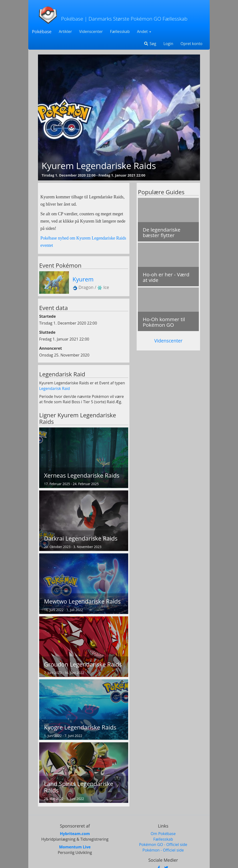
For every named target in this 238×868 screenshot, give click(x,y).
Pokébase (42, 31)
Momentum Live (75, 847)
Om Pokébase (163, 834)
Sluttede (47, 332)
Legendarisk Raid (55, 388)
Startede (48, 316)
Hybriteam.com (75, 834)
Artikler (65, 31)
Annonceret (51, 348)
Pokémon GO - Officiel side (163, 845)
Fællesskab (120, 31)
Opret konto (191, 44)
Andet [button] (144, 31)
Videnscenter (91, 31)
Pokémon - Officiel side (163, 850)
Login (168, 44)
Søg (150, 44)
